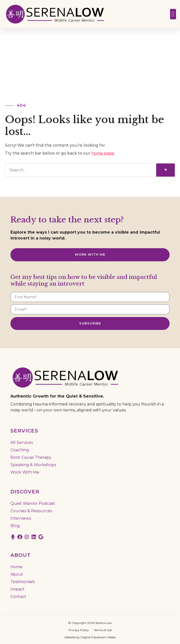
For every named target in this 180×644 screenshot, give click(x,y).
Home (17, 567)
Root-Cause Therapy (31, 457)
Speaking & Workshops (33, 465)
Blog (15, 526)
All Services (22, 443)
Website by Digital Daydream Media (90, 637)
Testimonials (23, 582)
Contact (18, 597)
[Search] (165, 170)
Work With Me (25, 472)
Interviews (21, 518)
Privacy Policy (79, 630)
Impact (18, 589)
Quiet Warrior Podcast (33, 503)
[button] (173, 14)
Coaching (20, 450)
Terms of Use (103, 630)
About (17, 574)
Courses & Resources (31, 511)
